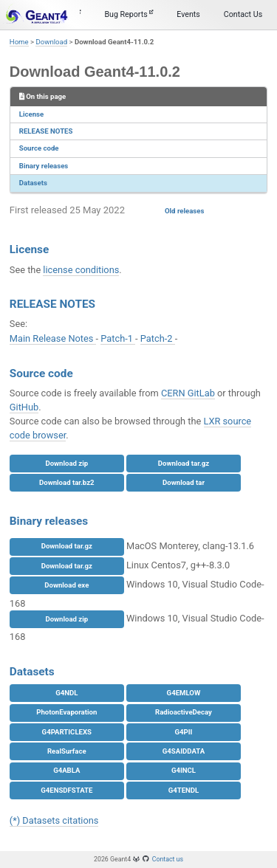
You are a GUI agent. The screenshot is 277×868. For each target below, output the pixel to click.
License (31, 114)
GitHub (24, 407)
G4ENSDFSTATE (66, 790)
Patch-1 (118, 338)
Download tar (184, 482)
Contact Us (243, 14)
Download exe (66, 585)
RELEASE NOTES (46, 131)
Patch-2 (158, 338)
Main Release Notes (53, 338)
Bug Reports (129, 14)
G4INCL (184, 770)
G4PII (184, 732)
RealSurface (67, 751)
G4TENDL (184, 790)
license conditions (81, 270)
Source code (39, 148)
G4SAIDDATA (184, 751)
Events (188, 14)
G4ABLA (66, 770)
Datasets (33, 183)
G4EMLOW (184, 693)
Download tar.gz (184, 463)
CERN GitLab (188, 393)
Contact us (168, 859)
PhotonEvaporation (66, 712)
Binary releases (44, 166)
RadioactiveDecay (184, 712)
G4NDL (66, 693)
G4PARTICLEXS (67, 732)
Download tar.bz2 (67, 482)
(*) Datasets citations (54, 820)
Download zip (66, 463)
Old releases (184, 211)
